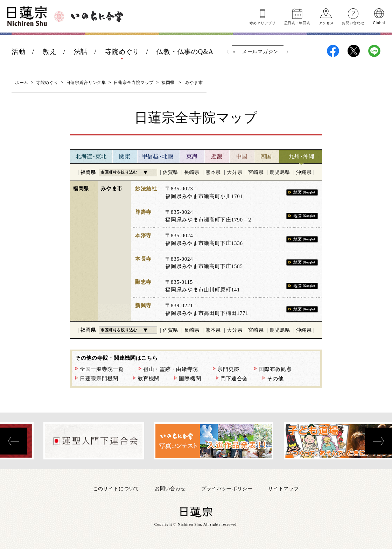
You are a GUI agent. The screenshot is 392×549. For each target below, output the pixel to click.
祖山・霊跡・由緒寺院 (171, 369)
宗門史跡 (228, 369)
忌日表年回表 (297, 22)
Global (379, 22)
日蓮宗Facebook (333, 51)
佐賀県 (170, 172)
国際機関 (190, 379)
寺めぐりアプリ (263, 22)
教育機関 (149, 379)
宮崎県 (256, 172)
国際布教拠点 (275, 369)
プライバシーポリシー (227, 488)
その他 (275, 379)
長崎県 (192, 172)
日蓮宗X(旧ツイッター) (354, 51)
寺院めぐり (122, 52)
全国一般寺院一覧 (102, 369)
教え (50, 52)
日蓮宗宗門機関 (99, 379)
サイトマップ (283, 488)
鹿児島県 (280, 172)
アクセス (326, 22)
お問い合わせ (353, 22)
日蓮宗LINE (374, 51)
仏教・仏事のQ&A (185, 52)
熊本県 (213, 172)
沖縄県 (304, 172)
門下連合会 (234, 379)
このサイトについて (116, 488)
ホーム (22, 82)
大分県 (234, 172)
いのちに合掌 (97, 16)
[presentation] (13, 441)
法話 (81, 52)
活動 (18, 52)
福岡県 (168, 82)
